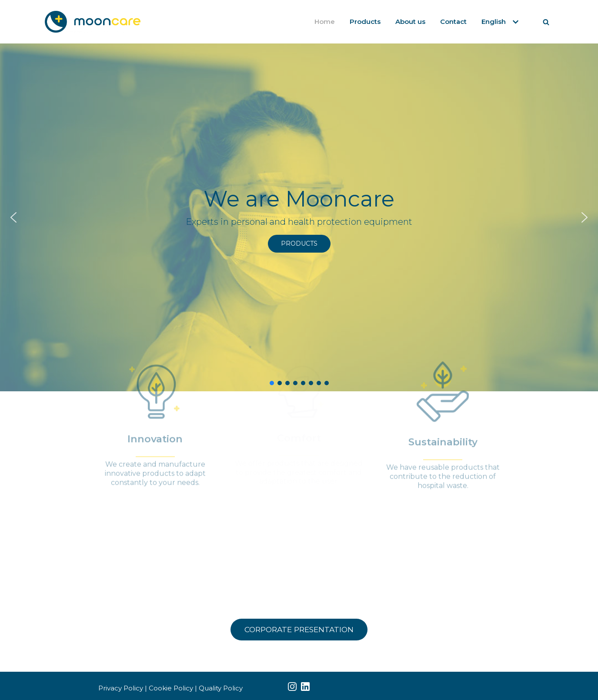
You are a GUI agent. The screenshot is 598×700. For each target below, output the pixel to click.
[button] (13, 217)
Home (325, 22)
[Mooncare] (93, 22)
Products (365, 22)
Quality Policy (221, 688)
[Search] (546, 22)
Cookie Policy (171, 688)
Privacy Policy (121, 688)
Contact (453, 22)
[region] (299, 217)
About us (410, 22)
